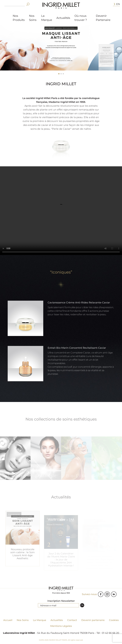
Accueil (8, 620)
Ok (82, 605)
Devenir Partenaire (103, 18)
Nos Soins (33, 18)
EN (116, 4)
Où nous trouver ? (81, 18)
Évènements (14, 521)
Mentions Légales (61, 626)
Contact (72, 620)
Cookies (114, 620)
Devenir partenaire (93, 620)
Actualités (63, 18)
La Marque (47, 18)
